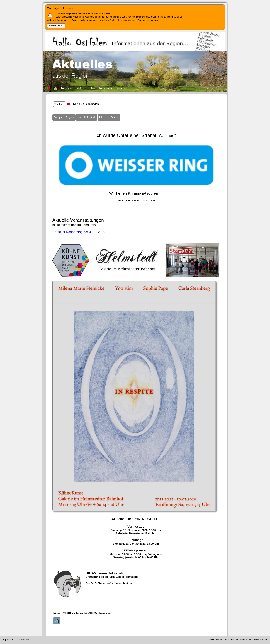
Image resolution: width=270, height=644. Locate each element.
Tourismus (105, 88)
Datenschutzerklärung (149, 20)
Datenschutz (24, 640)
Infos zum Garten (109, 117)
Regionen (67, 88)
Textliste (59, 104)
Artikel (81, 88)
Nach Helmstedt (87, 117)
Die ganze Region (64, 117)
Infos (92, 88)
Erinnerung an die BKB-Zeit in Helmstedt (112, 577)
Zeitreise (121, 88)
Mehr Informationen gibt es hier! (136, 200)
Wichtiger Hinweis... (61, 8)
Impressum (8, 640)
